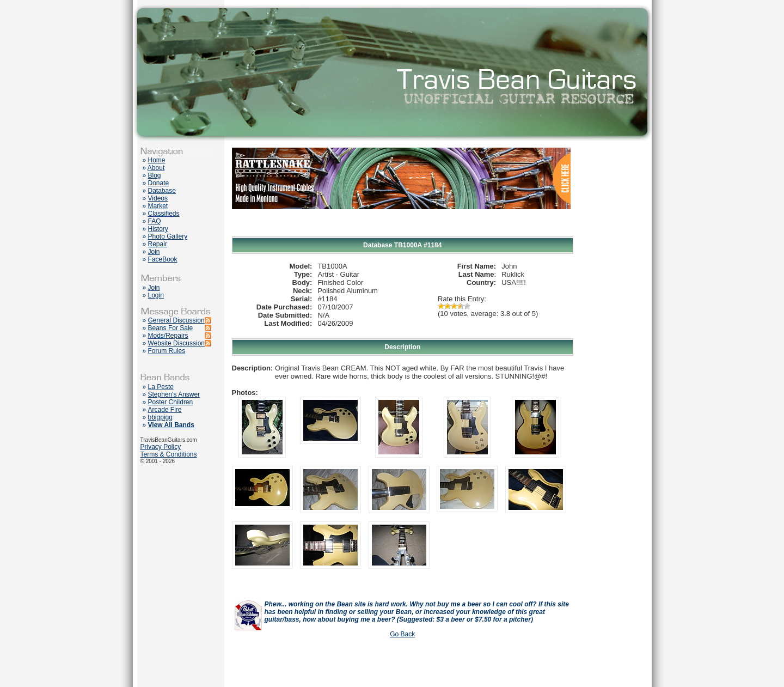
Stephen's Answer (174, 394)
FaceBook (163, 259)
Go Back (402, 634)
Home (157, 160)
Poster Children (171, 402)
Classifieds (164, 214)
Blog (155, 175)
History (158, 229)
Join (154, 252)
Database (162, 191)
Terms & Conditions (169, 454)
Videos (158, 198)
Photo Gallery (168, 236)
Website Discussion (176, 343)
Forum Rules (167, 351)
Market (158, 206)
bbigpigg (160, 417)
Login (156, 295)
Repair (158, 244)
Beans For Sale (171, 328)
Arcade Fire (165, 410)
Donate (159, 183)
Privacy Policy (161, 447)
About (156, 168)
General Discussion (176, 320)
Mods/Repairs (168, 336)
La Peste (161, 387)
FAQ (155, 221)
